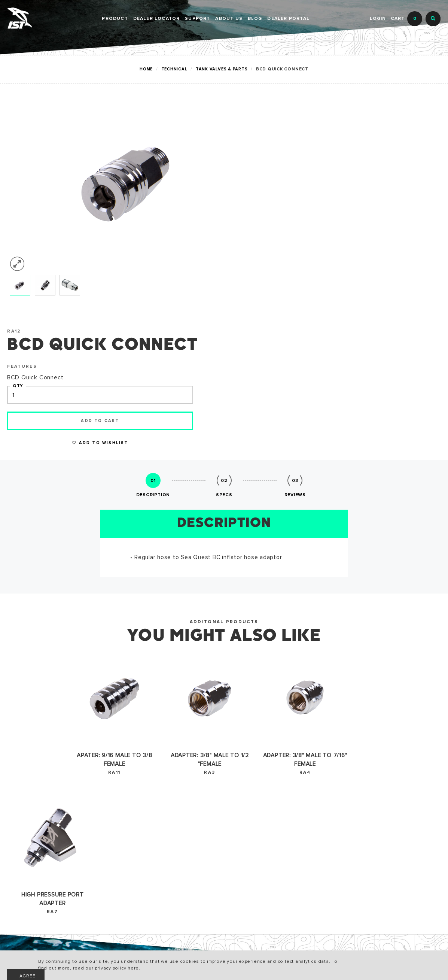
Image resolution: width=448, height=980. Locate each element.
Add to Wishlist (307, 231)
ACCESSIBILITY (102, 853)
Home (145, 69)
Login (378, 19)
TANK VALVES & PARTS (221, 69)
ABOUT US (229, 19)
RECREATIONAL (29, 829)
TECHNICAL (173, 69)
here (161, 969)
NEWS (162, 841)
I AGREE (355, 963)
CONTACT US (172, 853)
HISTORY (166, 829)
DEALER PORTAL (288, 19)
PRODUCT (115, 19)
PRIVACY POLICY (104, 865)
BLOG (255, 19)
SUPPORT (197, 19)
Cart (406, 19)
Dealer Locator (157, 19)
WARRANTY (96, 841)
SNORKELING (26, 853)
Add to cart (307, 208)
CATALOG (94, 829)
